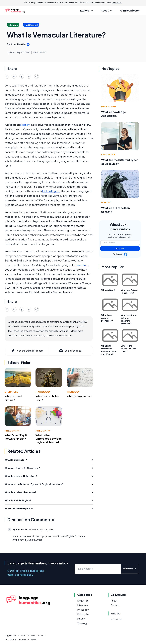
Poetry (106, 202)
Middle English (51, 191)
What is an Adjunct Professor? (107, 318)
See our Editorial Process (27, 351)
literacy (25, 125)
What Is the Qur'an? (79, 396)
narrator (82, 265)
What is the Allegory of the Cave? (129, 349)
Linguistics (108, 154)
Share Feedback (70, 351)
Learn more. (117, 3)
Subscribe (120, 248)
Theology (73, 392)
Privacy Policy (10, 639)
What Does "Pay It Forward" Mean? (16, 437)
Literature (11, 392)
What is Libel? (108, 290)
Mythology (43, 392)
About (114, 601)
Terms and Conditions (27, 639)
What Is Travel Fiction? (13, 398)
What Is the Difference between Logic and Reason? (49, 439)
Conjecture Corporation (35, 635)
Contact (115, 605)
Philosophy (12, 431)
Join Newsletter (130, 10)
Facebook (116, 619)
